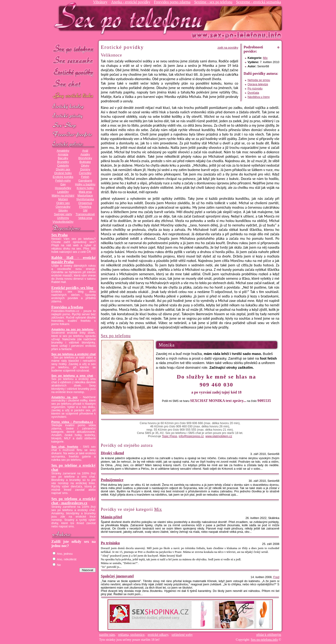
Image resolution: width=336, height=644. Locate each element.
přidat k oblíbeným (269, 635)
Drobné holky (63, 173)
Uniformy (63, 218)
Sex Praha (59, 235)
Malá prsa (85, 192)
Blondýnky (85, 158)
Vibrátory (100, 2)
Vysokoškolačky (63, 222)
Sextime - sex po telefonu (213, 2)
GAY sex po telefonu (73, 96)
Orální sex (63, 203)
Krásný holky (85, 188)
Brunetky (63, 162)
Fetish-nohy (63, 181)
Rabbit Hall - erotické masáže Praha (73, 260)
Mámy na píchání (63, 196)
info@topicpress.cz (191, 436)
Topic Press (170, 436)
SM (85, 211)
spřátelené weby (182, 635)
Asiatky (85, 154)
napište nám (107, 635)
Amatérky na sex (64, 397)
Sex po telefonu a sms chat (72, 376)
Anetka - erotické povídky (131, 2)
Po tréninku (110, 543)
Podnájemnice (112, 480)
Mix (265, 58)
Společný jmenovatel (117, 576)
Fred (276, 577)
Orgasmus (85, 203)
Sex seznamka (73, 60)
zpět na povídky (228, 48)
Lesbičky (63, 192)
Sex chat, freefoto (65, 447)
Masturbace (85, 196)
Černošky (85, 173)
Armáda (63, 154)
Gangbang (85, 181)
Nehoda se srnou (259, 80)
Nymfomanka (85, 199)
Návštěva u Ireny (259, 97)
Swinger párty (63, 214)
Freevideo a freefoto (67, 307)
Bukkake (85, 162)
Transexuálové (85, 214)
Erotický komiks (63, 177)
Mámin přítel (111, 517)
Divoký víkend (112, 453)
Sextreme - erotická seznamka (259, 2)
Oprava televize (258, 84)
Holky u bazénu (85, 184)
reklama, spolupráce (131, 635)
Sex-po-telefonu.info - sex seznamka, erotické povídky (130, 18)
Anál (85, 151)
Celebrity (63, 166)
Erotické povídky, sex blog (72, 288)
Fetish (85, 177)
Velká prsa (85, 218)
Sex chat (73, 84)
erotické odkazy (158, 635)
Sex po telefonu (73, 48)
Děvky (85, 166)
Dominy (85, 169)
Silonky (63, 211)
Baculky (63, 158)
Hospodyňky (63, 188)
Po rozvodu (255, 89)
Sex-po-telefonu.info (264, 640)
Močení (63, 199)
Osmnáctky (63, 207)
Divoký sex (63, 169)
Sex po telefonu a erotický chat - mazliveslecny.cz (73, 501)
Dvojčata (253, 93)
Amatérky (63, 151)
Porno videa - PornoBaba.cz (72, 422)
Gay (63, 184)
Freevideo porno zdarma (172, 2)
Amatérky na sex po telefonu (72, 329)
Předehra (85, 207)
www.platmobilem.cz (219, 436)
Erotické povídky (73, 72)
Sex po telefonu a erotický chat (73, 354)
